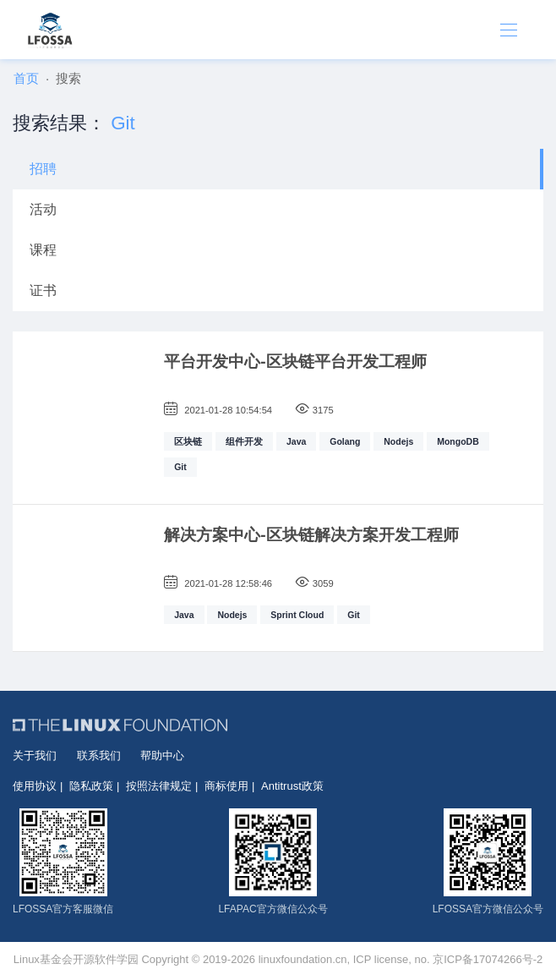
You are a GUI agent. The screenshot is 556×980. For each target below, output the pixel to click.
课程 (43, 250)
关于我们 (35, 756)
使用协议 (35, 786)
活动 (43, 209)
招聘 (43, 169)
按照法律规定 (159, 786)
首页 (26, 78)
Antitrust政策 (292, 786)
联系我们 (99, 756)
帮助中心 (162, 756)
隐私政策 (91, 786)
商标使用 (226, 786)
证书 (43, 290)
